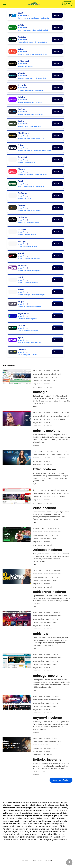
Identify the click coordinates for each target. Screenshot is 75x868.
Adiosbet (37, 529)
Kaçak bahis (52, 381)
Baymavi (55, 697)
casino (55, 377)
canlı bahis (38, 374)
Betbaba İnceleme (47, 760)
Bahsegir (55, 371)
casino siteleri (40, 381)
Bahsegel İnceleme (48, 676)
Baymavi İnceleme (48, 718)
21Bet (35, 490)
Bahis (35, 371)
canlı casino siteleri (42, 377)
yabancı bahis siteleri (43, 387)
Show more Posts (60, 780)
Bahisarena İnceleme (49, 592)
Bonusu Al (57, 15)
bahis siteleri (45, 371)
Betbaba (55, 738)
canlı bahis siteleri (52, 374)
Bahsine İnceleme (47, 431)
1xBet (35, 451)
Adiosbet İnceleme (48, 550)
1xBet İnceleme (44, 469)
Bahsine (55, 413)
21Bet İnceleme (45, 508)
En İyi (67, 4)
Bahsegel (56, 655)
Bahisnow (56, 613)
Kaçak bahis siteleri (42, 384)
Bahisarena (57, 571)
